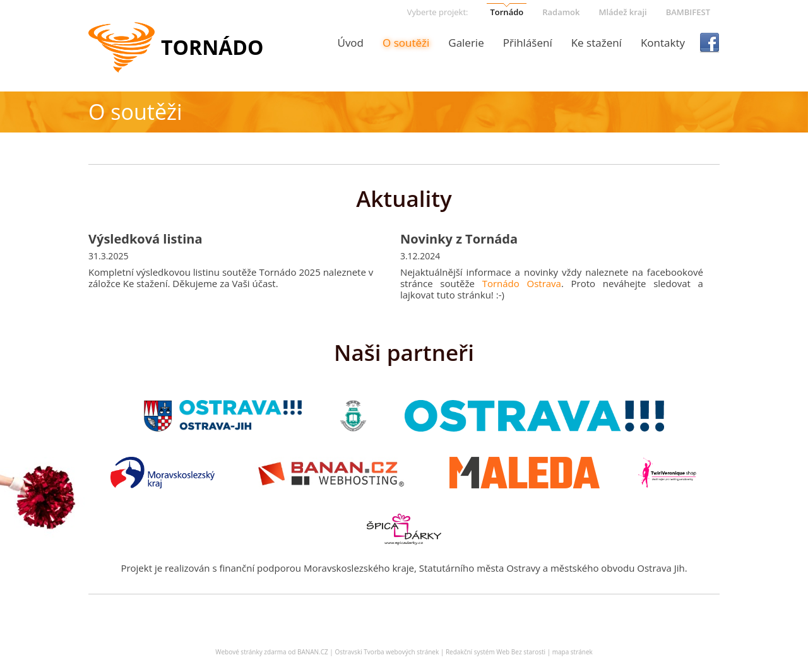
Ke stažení (597, 43)
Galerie (466, 43)
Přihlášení (528, 43)
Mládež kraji (622, 12)
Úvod (350, 43)
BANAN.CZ (313, 652)
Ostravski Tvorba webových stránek (387, 652)
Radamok (561, 12)
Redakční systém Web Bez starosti (496, 652)
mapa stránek (573, 652)
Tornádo (507, 12)
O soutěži (406, 43)
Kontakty (663, 43)
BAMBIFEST (688, 12)
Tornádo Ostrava (522, 283)
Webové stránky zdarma (251, 652)
